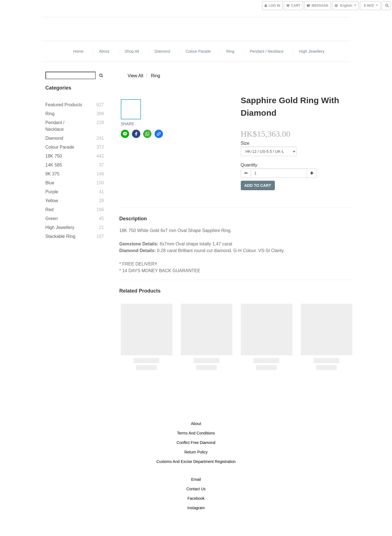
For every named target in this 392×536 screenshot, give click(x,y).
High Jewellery (312, 51)
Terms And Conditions (196, 433)
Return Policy (196, 452)
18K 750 (54, 156)
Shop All (132, 51)
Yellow (52, 201)
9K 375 (53, 174)
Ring (230, 51)
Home (78, 51)
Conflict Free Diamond (196, 443)
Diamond (162, 51)
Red (50, 210)
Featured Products (64, 105)
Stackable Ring (61, 236)
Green (52, 218)
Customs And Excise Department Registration (196, 462)
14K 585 (54, 165)
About (104, 51)
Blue (50, 183)
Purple (52, 192)
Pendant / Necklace (267, 51)
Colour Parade (198, 51)
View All (136, 76)
